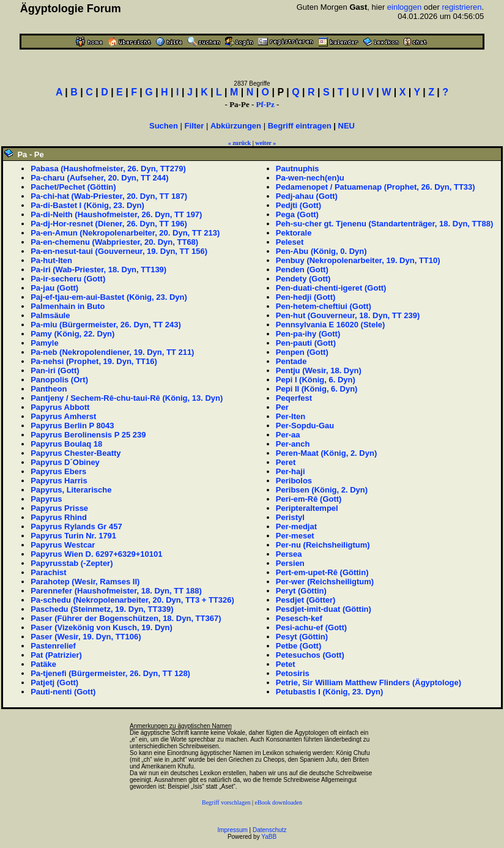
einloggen (404, 7)
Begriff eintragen (300, 126)
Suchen (164, 126)
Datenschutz (270, 830)
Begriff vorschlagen (226, 802)
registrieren (462, 7)
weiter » (265, 143)
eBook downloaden (279, 802)
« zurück (240, 143)
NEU (346, 126)
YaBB (269, 837)
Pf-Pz (265, 104)
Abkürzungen (236, 126)
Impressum (232, 830)
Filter (195, 126)
